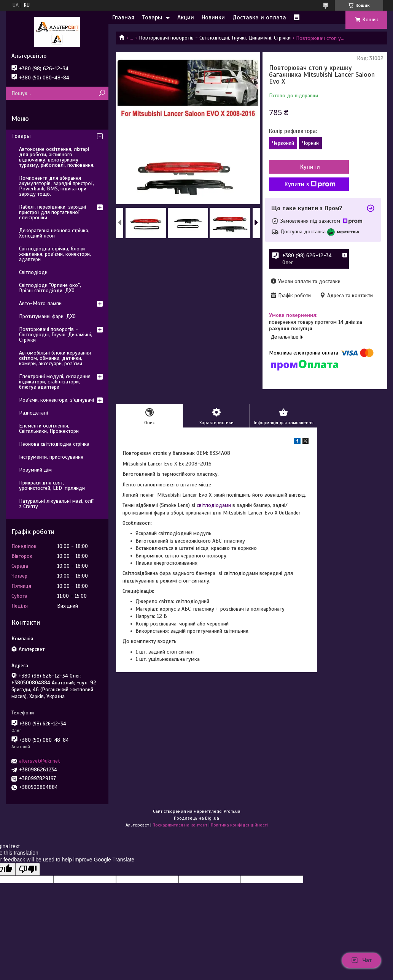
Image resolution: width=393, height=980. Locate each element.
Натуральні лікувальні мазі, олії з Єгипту (56, 504)
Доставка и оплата (259, 17)
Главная (123, 17)
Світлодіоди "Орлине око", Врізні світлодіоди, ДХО (50, 288)
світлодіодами (214, 505)
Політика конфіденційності (239, 825)
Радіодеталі (33, 413)
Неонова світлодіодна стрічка (54, 444)
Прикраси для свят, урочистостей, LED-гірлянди (52, 485)
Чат (361, 960)
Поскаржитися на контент (180, 825)
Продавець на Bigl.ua (196, 818)
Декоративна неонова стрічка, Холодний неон (54, 233)
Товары (152, 17)
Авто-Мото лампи (40, 303)
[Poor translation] (28, 869)
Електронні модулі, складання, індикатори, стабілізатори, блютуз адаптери (55, 382)
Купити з (310, 184)
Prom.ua (232, 811)
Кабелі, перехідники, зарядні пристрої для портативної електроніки (53, 212)
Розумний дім (35, 470)
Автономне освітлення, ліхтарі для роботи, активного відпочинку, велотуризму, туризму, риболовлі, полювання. (57, 157)
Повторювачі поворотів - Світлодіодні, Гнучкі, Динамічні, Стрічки (215, 38)
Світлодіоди (33, 272)
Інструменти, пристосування (51, 457)
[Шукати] (102, 93)
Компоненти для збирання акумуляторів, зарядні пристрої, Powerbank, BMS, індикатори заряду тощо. (56, 186)
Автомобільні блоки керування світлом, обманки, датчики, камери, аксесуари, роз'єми (55, 358)
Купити (310, 167)
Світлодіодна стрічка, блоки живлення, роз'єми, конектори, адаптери (55, 254)
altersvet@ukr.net (40, 761)
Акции (186, 17)
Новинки (213, 17)
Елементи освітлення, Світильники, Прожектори (49, 428)
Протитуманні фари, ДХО (47, 316)
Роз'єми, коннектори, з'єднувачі (56, 400)
